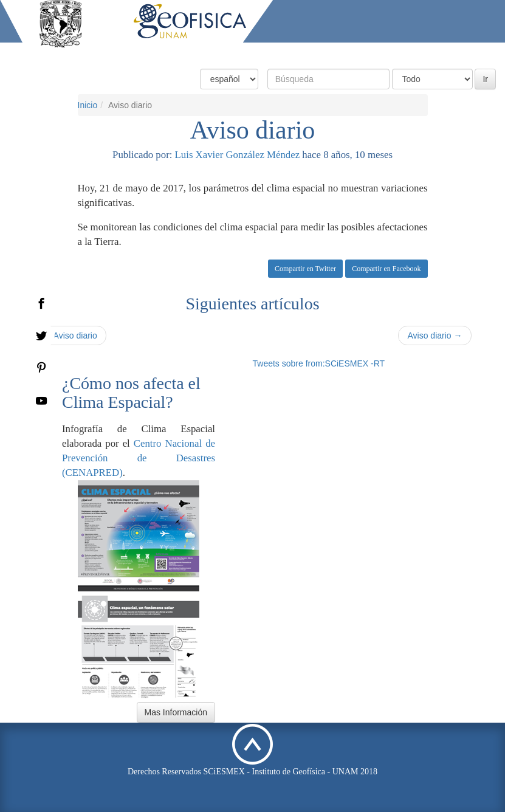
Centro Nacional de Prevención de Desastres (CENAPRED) (139, 458)
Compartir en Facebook (386, 269)
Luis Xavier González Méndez (237, 155)
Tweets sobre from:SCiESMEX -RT (319, 363)
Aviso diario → (435, 335)
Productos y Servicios (327, 53)
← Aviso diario (70, 335)
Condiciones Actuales (228, 53)
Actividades (407, 53)
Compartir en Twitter (305, 269)
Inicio (161, 53)
